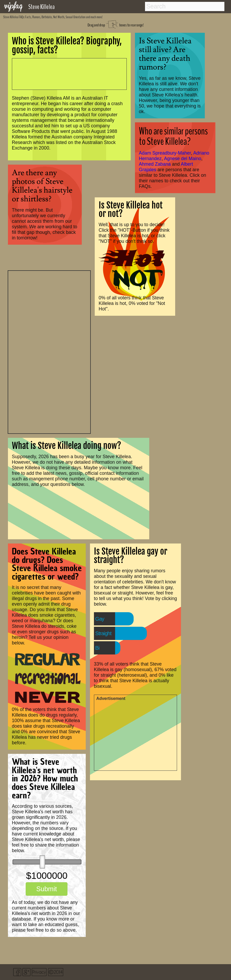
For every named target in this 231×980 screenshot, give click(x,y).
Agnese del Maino (183, 159)
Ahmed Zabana (155, 164)
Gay (100, 619)
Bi (97, 648)
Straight (103, 633)
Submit (47, 889)
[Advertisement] (49, 351)
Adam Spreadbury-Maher (165, 153)
